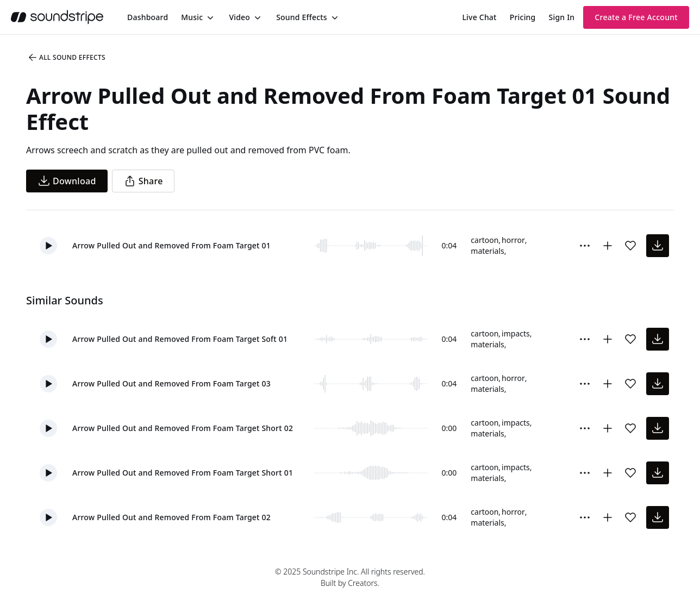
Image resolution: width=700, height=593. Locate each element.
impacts (516, 333)
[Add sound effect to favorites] (630, 246)
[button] (48, 246)
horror (513, 240)
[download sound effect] (658, 246)
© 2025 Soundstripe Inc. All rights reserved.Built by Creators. (350, 577)
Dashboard (148, 17)
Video (239, 17)
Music (192, 17)
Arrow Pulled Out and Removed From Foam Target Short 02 (183, 428)
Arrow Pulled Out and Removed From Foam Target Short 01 (183, 473)
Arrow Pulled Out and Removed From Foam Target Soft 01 (180, 339)
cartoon (485, 240)
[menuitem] (148, 17)
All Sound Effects (66, 58)
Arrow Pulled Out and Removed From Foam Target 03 (171, 383)
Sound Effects (302, 17)
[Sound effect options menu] (585, 246)
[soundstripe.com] (57, 17)
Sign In (562, 17)
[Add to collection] (608, 246)
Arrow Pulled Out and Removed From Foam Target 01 (171, 245)
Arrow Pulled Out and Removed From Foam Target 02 (171, 517)
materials (487, 251)
